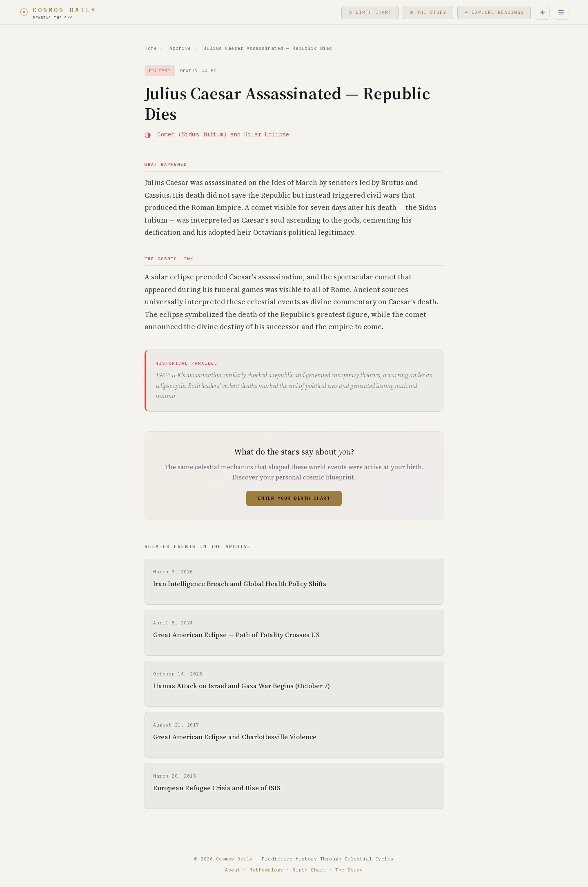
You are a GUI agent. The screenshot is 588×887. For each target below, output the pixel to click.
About (233, 870)
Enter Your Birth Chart (294, 498)
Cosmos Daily (234, 859)
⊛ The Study (427, 12)
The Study (349, 870)
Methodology (266, 870)
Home (151, 48)
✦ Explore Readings (494, 12)
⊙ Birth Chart (367, 12)
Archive (180, 48)
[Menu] (561, 12)
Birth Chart (309, 870)
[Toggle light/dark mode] (542, 12)
